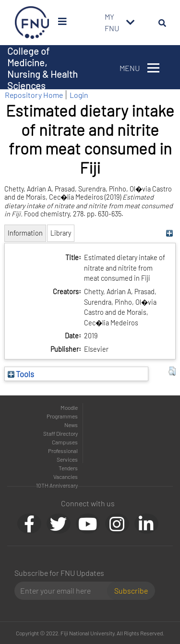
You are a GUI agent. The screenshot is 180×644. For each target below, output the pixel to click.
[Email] (65, 591)
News (71, 425)
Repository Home (34, 95)
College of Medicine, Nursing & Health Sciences (42, 68)
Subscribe (131, 590)
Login (79, 95)
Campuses (65, 442)
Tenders (68, 468)
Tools (21, 374)
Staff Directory (60, 433)
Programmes (62, 416)
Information (25, 233)
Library (61, 233)
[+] (170, 233)
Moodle (69, 407)
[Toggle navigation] (131, 23)
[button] (172, 371)
